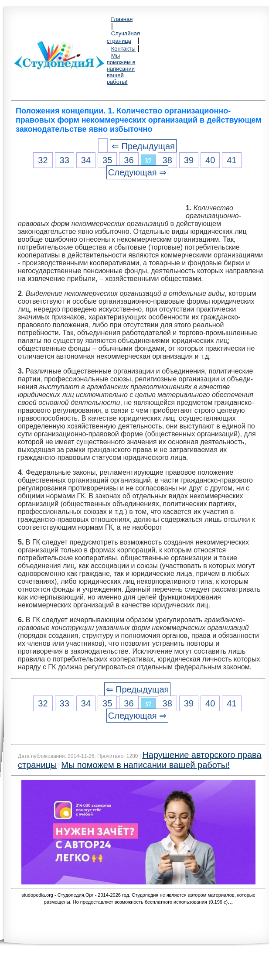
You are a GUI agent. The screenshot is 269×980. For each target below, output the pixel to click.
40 (210, 160)
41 (232, 160)
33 (65, 160)
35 (107, 160)
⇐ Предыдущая (143, 146)
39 (189, 160)
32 (43, 160)
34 (86, 160)
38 (167, 160)
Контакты (123, 49)
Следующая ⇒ (137, 172)
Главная (122, 19)
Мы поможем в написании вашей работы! (121, 69)
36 (129, 160)
